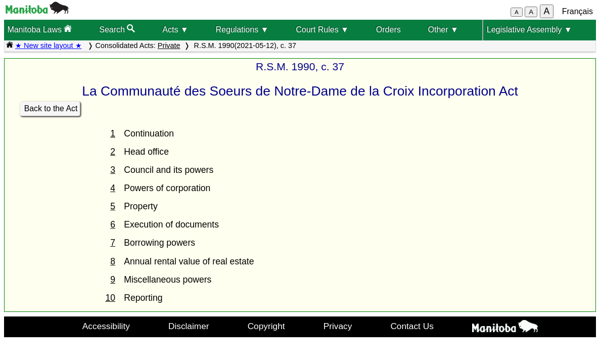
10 (110, 298)
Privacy (338, 326)
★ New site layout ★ (49, 45)
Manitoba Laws (39, 29)
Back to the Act (51, 108)
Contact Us (412, 326)
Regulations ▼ (242, 30)
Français (578, 11)
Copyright (266, 326)
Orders (388, 30)
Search (117, 29)
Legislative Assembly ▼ (529, 30)
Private (169, 45)
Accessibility (106, 326)
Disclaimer (189, 326)
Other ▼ (443, 30)
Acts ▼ (175, 30)
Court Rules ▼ (322, 30)
